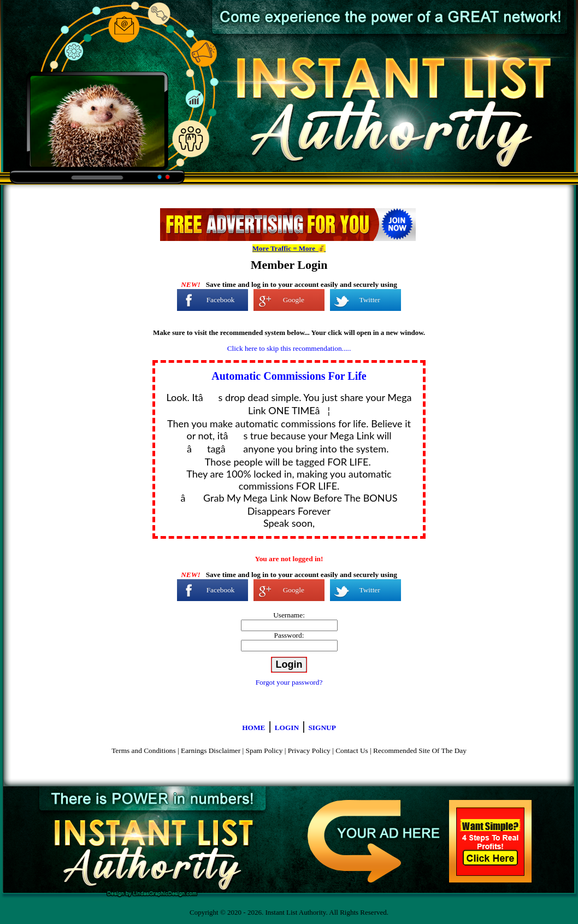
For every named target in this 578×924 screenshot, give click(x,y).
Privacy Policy (309, 751)
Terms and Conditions (144, 751)
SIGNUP (322, 728)
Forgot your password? (289, 682)
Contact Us (352, 751)
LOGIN (287, 728)
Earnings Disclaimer (211, 751)
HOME (253, 728)
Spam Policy (264, 751)
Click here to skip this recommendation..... (289, 348)
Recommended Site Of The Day (420, 751)
